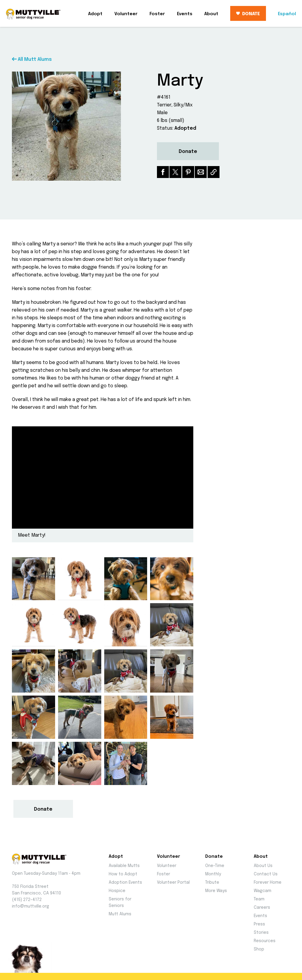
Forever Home (268, 883)
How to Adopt (123, 874)
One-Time (215, 866)
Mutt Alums (120, 914)
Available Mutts (124, 866)
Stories (261, 933)
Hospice (117, 891)
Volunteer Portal (173, 883)
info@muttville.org (31, 906)
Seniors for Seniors (120, 902)
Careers (262, 908)
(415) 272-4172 (27, 900)
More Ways (216, 891)
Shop (259, 949)
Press (259, 924)
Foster (157, 14)
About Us (263, 866)
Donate (188, 152)
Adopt (95, 14)
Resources (265, 941)
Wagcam (263, 891)
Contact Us (266, 874)
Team (259, 899)
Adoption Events (125, 883)
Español (287, 14)
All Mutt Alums (32, 59)
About (211, 14)
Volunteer (126, 14)
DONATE (248, 14)
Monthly (213, 874)
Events (185, 14)
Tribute (212, 883)
